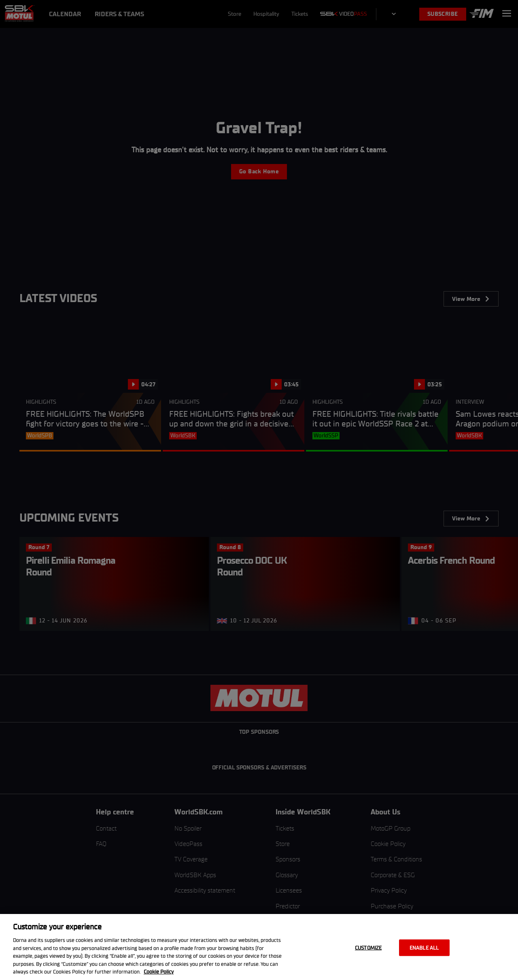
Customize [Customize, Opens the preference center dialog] (368, 947)
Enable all (424, 947)
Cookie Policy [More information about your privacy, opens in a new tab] (159, 972)
